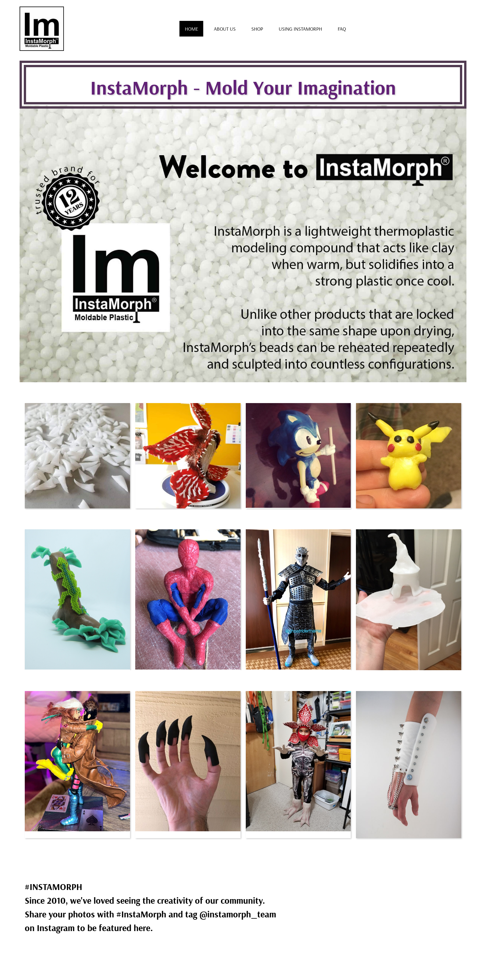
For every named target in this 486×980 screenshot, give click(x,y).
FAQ (342, 29)
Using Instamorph (300, 29)
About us (225, 29)
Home (191, 29)
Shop (257, 29)
